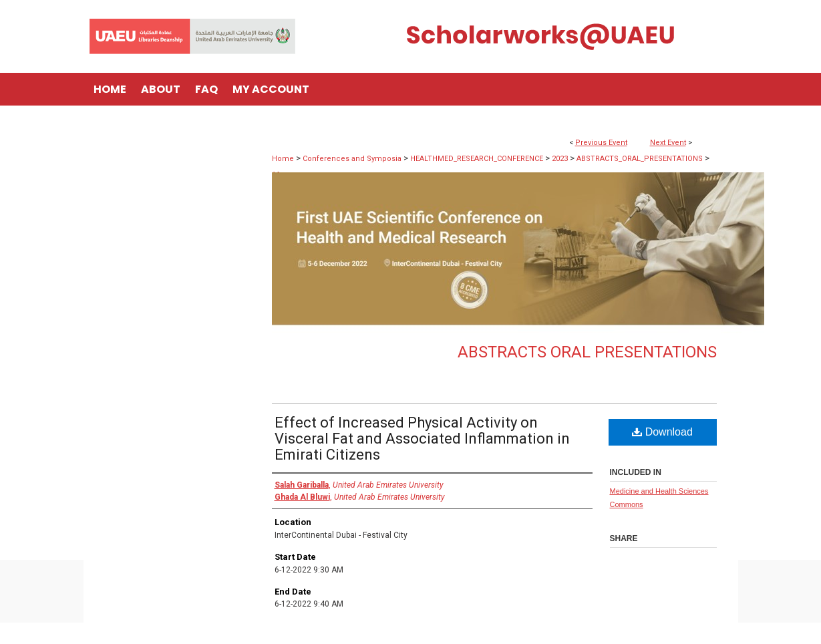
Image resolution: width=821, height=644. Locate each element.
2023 (561, 159)
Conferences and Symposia (353, 159)
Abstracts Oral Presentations (587, 352)
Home (283, 159)
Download (662, 432)
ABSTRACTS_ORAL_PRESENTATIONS (641, 159)
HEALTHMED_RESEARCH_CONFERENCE (478, 159)
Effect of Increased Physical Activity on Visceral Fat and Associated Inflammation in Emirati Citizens (422, 439)
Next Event (668, 143)
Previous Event (601, 143)
